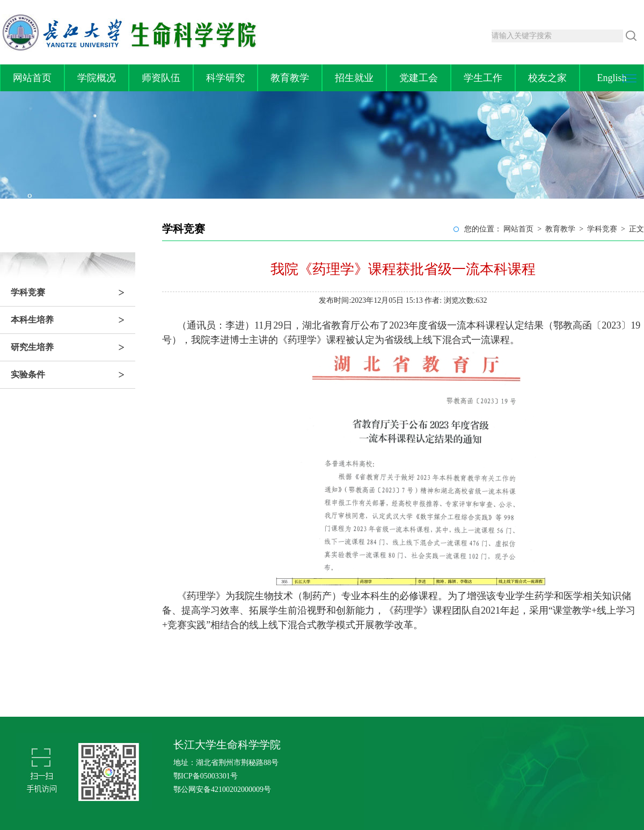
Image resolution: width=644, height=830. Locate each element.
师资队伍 (161, 78)
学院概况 (97, 78)
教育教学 (290, 78)
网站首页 (32, 78)
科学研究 (225, 78)
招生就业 (354, 78)
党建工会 (419, 78)
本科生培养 (73, 320)
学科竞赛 (73, 293)
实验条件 (73, 375)
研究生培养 (73, 347)
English (612, 78)
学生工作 (483, 78)
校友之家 (547, 78)
